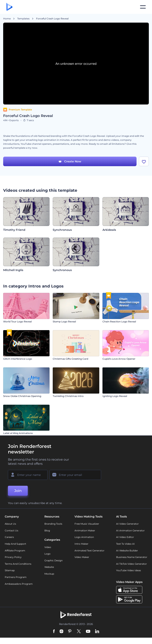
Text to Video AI (125, 544)
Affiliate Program (15, 551)
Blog (47, 530)
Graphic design (54, 560)
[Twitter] (79, 632)
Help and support (15, 544)
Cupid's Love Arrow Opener (119, 359)
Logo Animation (84, 537)
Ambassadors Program (19, 584)
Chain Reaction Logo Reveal (119, 322)
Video (48, 547)
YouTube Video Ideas (129, 570)
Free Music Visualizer (87, 524)
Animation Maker (85, 530)
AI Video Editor (125, 537)
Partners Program (16, 577)
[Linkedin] (97, 632)
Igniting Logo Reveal (115, 396)
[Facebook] (54, 632)
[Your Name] (28, 475)
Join (18, 491)
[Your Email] (75, 475)
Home (7, 19)
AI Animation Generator (130, 530)
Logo (47, 554)
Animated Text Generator (89, 551)
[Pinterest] (70, 632)
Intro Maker (81, 544)
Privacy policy (13, 557)
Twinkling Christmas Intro (68, 396)
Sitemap (10, 570)
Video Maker (82, 557)
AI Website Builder (127, 551)
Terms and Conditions (18, 564)
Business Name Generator (132, 557)
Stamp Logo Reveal (64, 322)
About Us (10, 524)
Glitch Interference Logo (18, 359)
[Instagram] (61, 632)
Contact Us (11, 530)
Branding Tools (53, 524)
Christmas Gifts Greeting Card (70, 359)
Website (49, 567)
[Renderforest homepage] (9, 7)
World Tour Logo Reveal (17, 322)
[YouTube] (88, 632)
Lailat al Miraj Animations (18, 433)
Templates (23, 19)
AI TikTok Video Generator (131, 564)
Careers (9, 537)
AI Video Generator (127, 524)
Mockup (49, 574)
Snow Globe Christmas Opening (22, 396)
